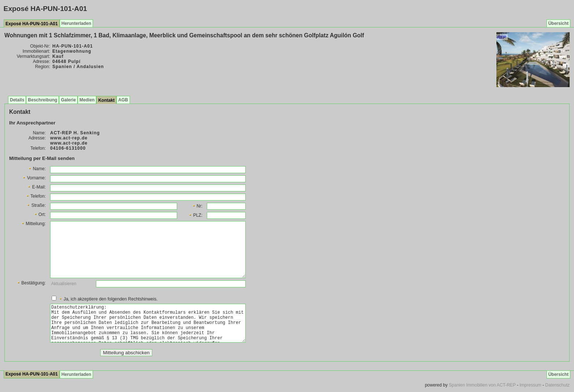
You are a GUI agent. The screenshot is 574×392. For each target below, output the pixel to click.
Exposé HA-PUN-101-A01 (32, 24)
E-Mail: (36, 187)
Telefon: (36, 196)
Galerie (68, 100)
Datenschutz (557, 385)
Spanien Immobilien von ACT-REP (482, 385)
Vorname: (34, 178)
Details (17, 100)
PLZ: (195, 215)
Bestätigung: (31, 283)
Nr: (197, 206)
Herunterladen (76, 23)
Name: (37, 169)
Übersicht (558, 23)
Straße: (36, 205)
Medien (87, 100)
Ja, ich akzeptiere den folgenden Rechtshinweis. (108, 299)
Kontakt (106, 100)
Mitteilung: (33, 224)
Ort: (40, 214)
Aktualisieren (64, 284)
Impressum (530, 385)
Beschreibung (42, 100)
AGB (123, 100)
